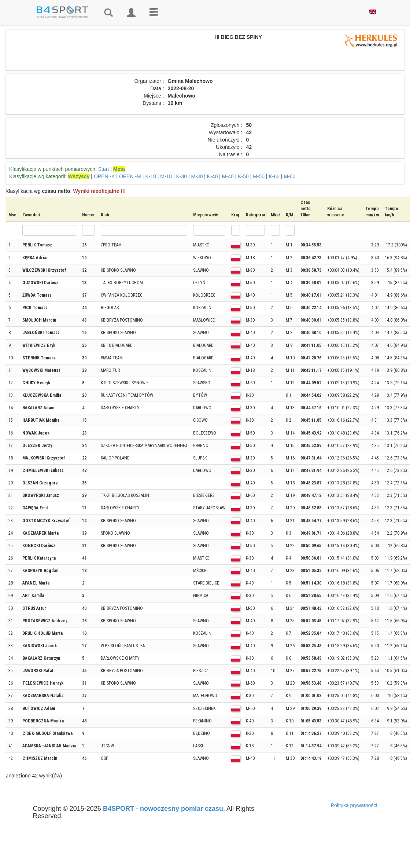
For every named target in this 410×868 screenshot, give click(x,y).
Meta (119, 169)
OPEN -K (104, 176)
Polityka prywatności (354, 805)
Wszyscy (79, 176)
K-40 (213, 176)
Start (104, 169)
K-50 (243, 176)
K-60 (274, 176)
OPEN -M (130, 176)
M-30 (197, 176)
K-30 (182, 176)
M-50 (259, 176)
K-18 (151, 176)
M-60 (290, 176)
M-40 (228, 176)
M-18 (166, 176)
